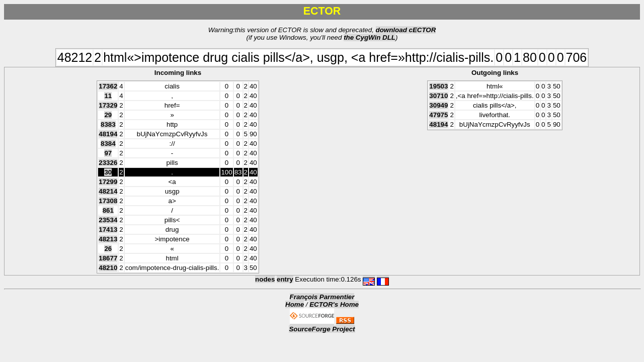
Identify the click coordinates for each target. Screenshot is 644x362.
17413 (108, 230)
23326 (108, 163)
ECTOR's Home (334, 304)
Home (295, 304)
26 (108, 249)
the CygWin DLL (370, 37)
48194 (108, 134)
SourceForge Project (322, 329)
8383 (108, 124)
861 (108, 210)
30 (108, 172)
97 (108, 153)
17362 (108, 86)
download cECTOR (406, 30)
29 (108, 115)
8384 (108, 144)
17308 (108, 201)
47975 (438, 115)
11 (108, 96)
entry (285, 279)
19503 (438, 86)
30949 (438, 105)
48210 (108, 268)
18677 (108, 258)
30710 (438, 96)
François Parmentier (322, 297)
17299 (108, 182)
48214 (108, 191)
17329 (108, 105)
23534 (108, 220)
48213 (108, 239)
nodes (265, 279)
